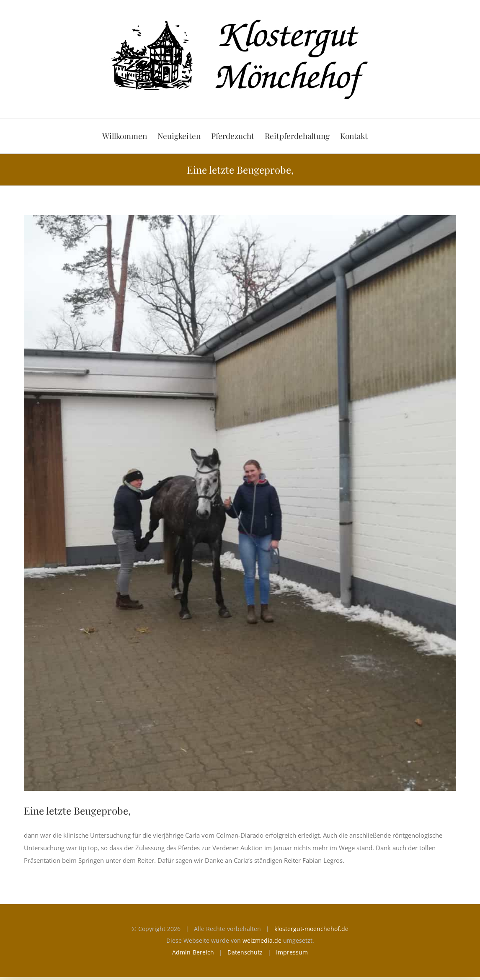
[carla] (240, 503)
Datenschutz (245, 952)
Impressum (292, 952)
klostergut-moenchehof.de (311, 929)
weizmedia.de (262, 940)
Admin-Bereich (193, 952)
